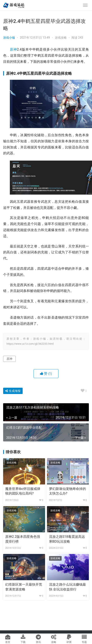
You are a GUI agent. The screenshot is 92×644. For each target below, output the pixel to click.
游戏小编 (9, 38)
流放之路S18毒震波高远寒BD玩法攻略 (67, 539)
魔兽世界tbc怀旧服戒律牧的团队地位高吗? (23, 491)
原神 (13, 49)
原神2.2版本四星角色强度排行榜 (23, 539)
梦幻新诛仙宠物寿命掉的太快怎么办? (67, 491)
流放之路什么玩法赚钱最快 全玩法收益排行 (67, 587)
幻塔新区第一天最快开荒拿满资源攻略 (24, 587)
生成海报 (13, 391)
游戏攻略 (61, 38)
